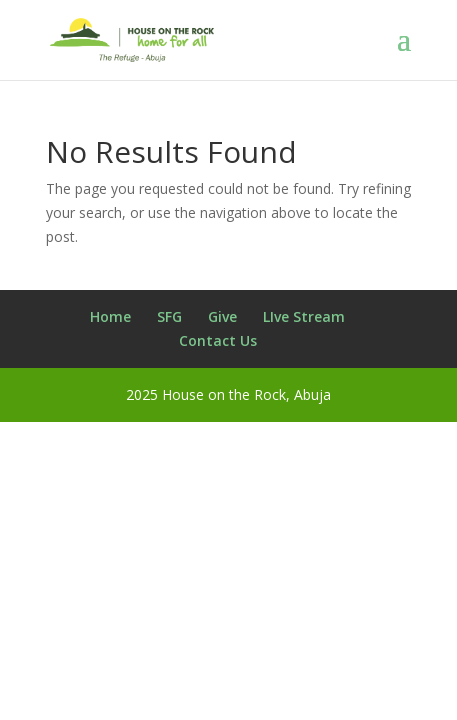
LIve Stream (304, 316)
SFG (169, 316)
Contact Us (218, 340)
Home (110, 316)
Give (222, 316)
